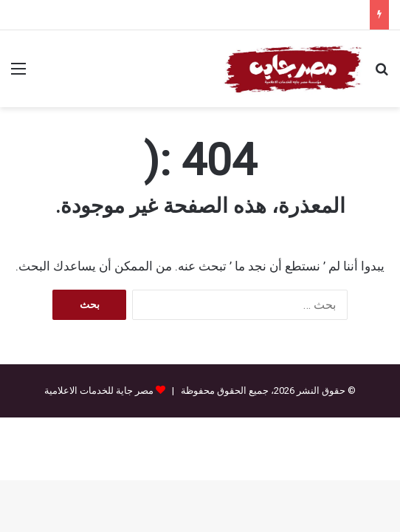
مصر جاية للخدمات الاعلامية (99, 391)
